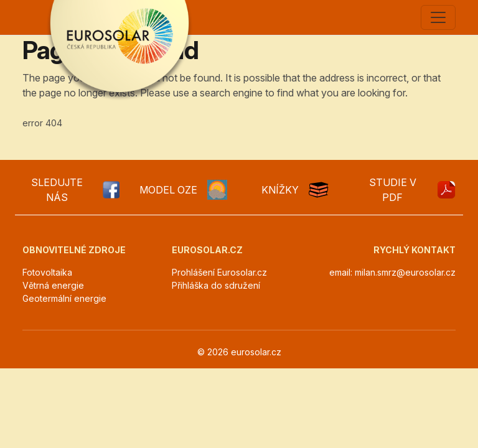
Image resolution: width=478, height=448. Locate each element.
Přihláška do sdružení (216, 285)
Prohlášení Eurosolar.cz (219, 272)
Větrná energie (53, 285)
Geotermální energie (64, 298)
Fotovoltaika (47, 272)
